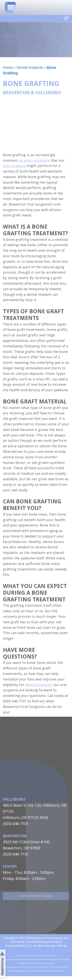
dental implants (38, 685)
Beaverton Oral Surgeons (48, 938)
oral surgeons (14, 166)
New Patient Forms (36, 904)
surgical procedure (34, 160)
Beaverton (15, 836)
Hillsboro (14, 799)
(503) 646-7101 (16, 824)
